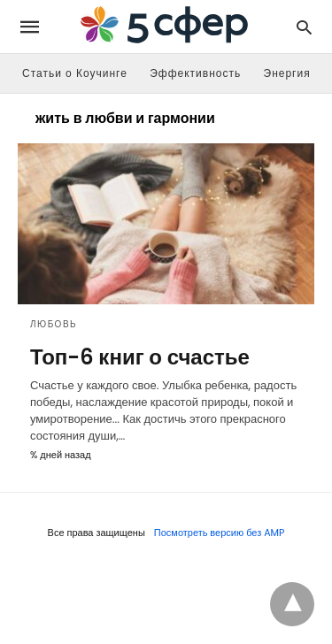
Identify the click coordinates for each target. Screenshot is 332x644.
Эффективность (195, 73)
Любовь (54, 324)
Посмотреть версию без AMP (220, 533)
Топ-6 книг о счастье (140, 357)
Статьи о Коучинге (75, 73)
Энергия (287, 73)
